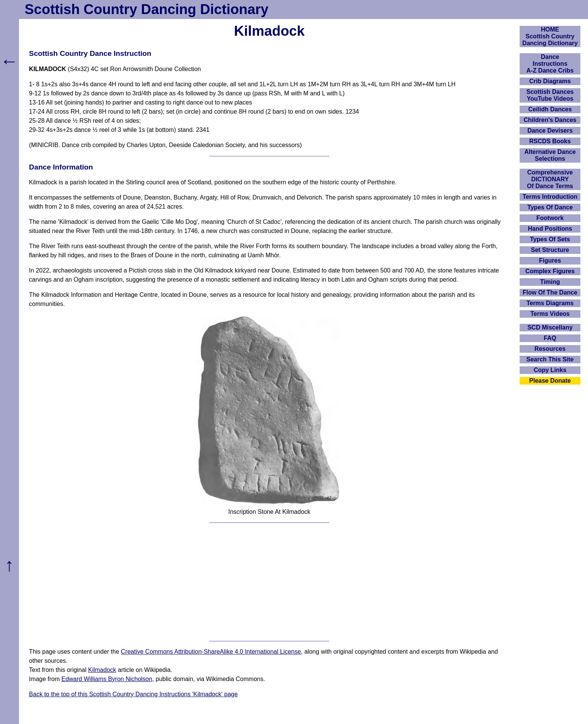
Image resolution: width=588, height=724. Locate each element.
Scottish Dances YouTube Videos (550, 95)
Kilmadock (102, 670)
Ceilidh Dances (550, 109)
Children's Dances (550, 120)
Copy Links (550, 370)
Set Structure (550, 250)
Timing (550, 282)
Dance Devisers (550, 131)
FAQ (550, 338)
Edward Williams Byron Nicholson (107, 679)
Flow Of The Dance (550, 292)
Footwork (550, 218)
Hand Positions (550, 229)
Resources (550, 349)
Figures (550, 261)
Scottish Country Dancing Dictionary (147, 9)
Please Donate (550, 381)
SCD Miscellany (550, 327)
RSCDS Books (550, 141)
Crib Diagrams (550, 81)
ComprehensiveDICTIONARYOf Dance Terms (550, 179)
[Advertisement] (269, 582)
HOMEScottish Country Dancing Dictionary (550, 36)
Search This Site (550, 359)
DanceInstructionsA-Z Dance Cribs (550, 64)
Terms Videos (550, 314)
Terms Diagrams (550, 303)
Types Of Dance (550, 207)
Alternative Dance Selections (550, 155)
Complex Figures (550, 271)
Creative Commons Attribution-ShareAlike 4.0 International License (211, 652)
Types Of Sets (550, 239)
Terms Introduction (550, 197)
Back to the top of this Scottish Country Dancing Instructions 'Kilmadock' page (133, 694)
